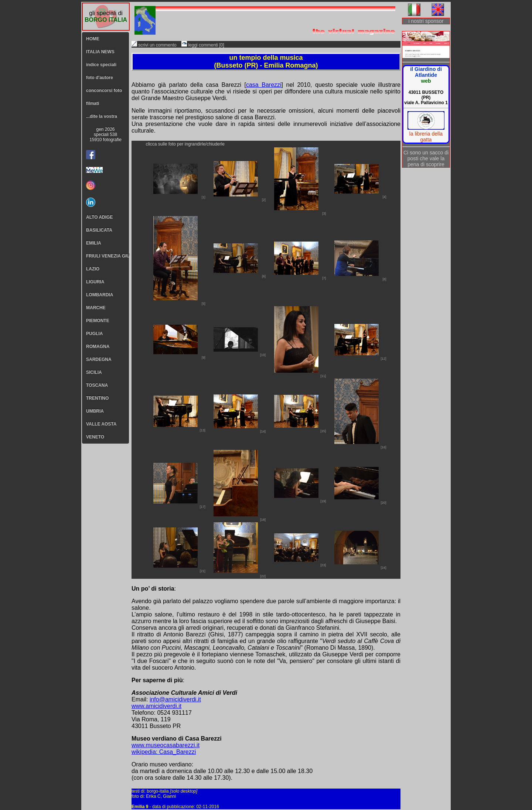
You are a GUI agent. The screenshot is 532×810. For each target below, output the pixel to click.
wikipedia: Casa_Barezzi (164, 752)
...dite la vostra (102, 116)
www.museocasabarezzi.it (166, 745)
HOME (93, 39)
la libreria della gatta (426, 137)
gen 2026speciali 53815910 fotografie (105, 134)
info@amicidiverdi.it (175, 699)
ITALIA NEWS (100, 52)
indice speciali (101, 65)
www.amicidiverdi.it (156, 706)
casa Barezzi (264, 85)
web (426, 81)
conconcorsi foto (104, 90)
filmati (93, 103)
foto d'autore (100, 78)
